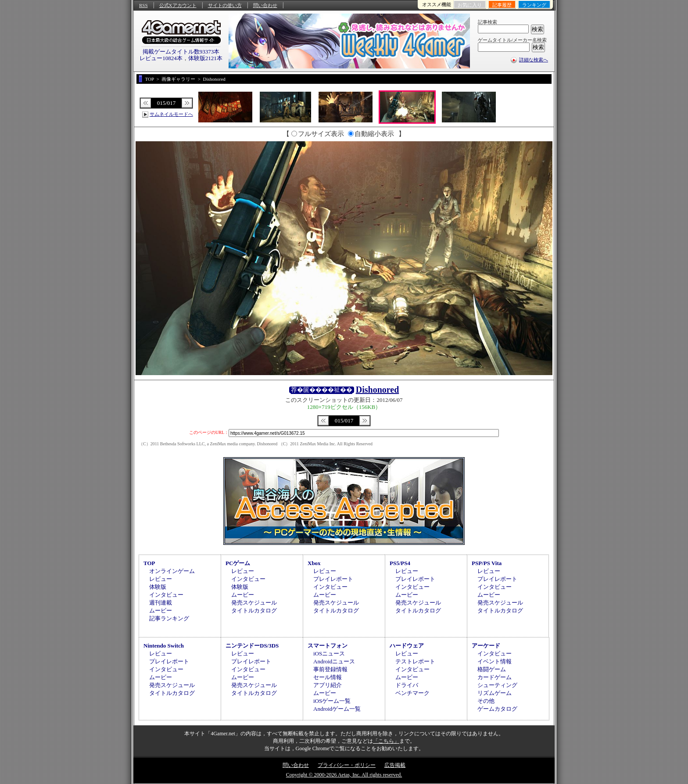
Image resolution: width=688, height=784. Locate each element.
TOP (149, 563)
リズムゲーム (494, 693)
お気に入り (470, 5)
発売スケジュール (254, 603)
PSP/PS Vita (487, 563)
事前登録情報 (330, 669)
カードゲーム (494, 677)
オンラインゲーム (172, 571)
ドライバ (407, 685)
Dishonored (378, 390)
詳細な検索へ (534, 60)
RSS (143, 5)
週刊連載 (161, 603)
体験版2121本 (205, 58)
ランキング (534, 5)
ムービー (161, 610)
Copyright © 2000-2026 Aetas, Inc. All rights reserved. (344, 775)
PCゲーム (238, 563)
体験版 (158, 587)
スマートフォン (328, 646)
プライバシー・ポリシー (347, 765)
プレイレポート (333, 579)
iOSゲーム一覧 (332, 701)
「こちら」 (386, 741)
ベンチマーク (412, 693)
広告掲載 (395, 765)
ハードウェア (407, 646)
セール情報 (328, 677)
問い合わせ (265, 5)
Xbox (314, 563)
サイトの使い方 (225, 5)
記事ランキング (169, 618)
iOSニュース (329, 653)
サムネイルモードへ (171, 114)
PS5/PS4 (400, 563)
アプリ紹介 (328, 685)
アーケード (486, 646)
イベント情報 (494, 661)
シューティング (497, 685)
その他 (486, 701)
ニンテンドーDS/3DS (252, 646)
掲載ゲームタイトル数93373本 (181, 52)
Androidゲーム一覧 (337, 709)
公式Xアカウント (178, 5)
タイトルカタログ (254, 610)
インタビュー (166, 595)
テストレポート (415, 661)
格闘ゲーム (492, 669)
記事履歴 (502, 5)
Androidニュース (334, 661)
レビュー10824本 (161, 58)
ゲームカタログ (497, 709)
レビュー (161, 579)
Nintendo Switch (164, 646)
